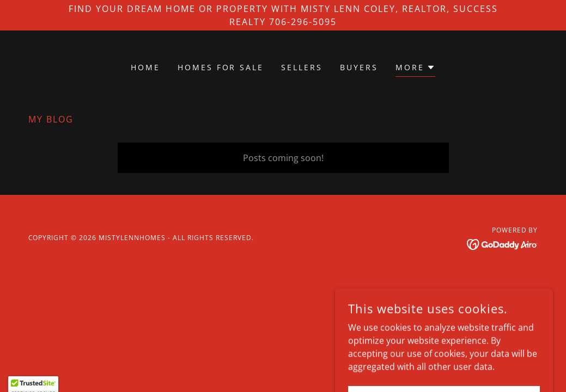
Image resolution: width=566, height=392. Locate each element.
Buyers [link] (359, 67)
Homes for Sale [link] (221, 67)
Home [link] (145, 67)
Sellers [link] (302, 67)
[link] (503, 243)
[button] (415, 69)
